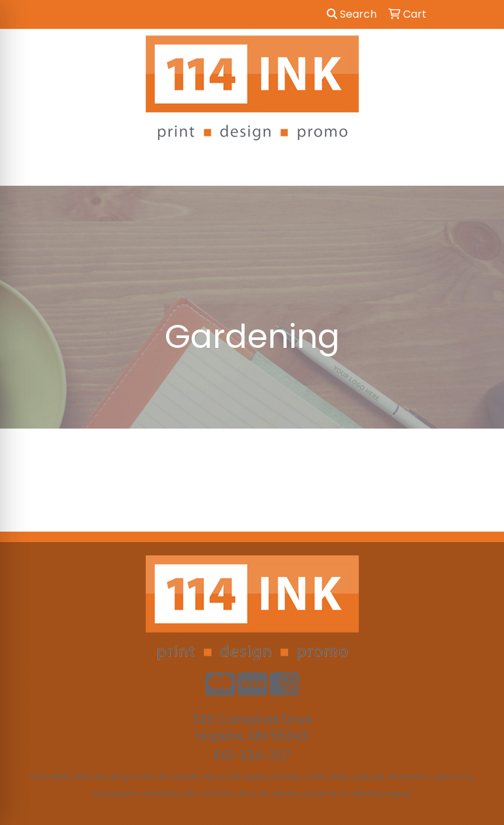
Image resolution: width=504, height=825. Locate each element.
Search (352, 14)
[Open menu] (478, 167)
